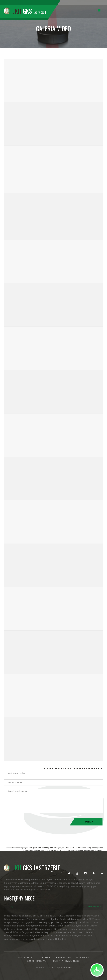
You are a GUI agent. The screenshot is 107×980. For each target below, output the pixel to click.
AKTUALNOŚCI (26, 957)
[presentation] (29, 823)
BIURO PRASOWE (37, 961)
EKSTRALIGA (63, 957)
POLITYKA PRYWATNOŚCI (66, 961)
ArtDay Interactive (62, 968)
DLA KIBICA (83, 957)
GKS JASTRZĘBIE (32, 868)
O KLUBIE (45, 957)
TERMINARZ (94, 907)
